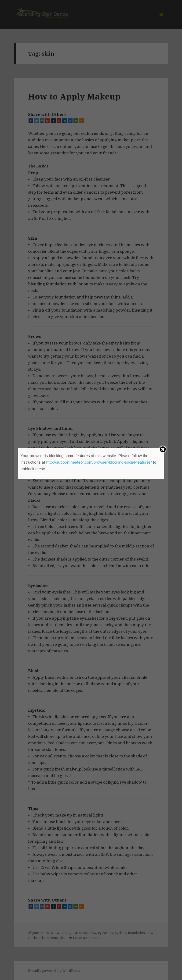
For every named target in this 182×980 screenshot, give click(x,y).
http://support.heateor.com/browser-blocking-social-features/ (99, 462)
